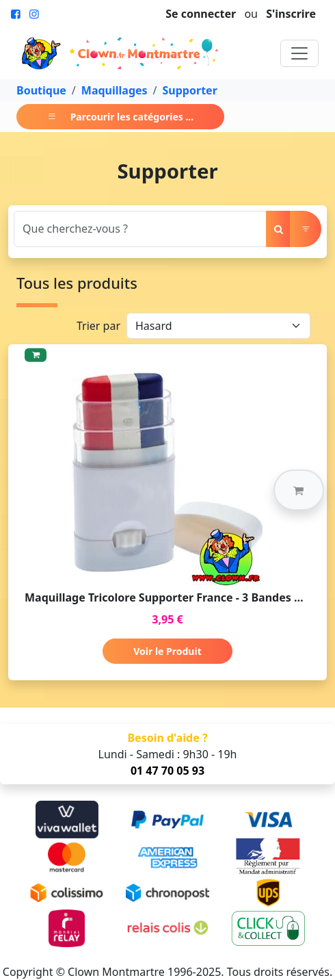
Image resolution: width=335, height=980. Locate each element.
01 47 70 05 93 (167, 771)
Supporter (190, 90)
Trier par (98, 326)
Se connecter (201, 14)
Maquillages (115, 90)
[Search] (140, 229)
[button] (299, 490)
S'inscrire (291, 14)
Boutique (41, 90)
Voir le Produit (167, 651)
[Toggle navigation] (299, 53)
